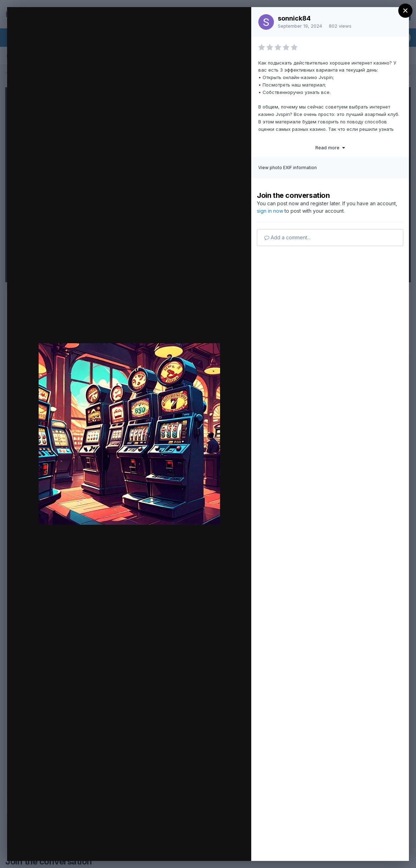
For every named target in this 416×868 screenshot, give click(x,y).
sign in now (270, 211)
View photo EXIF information (288, 168)
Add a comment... (287, 237)
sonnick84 (294, 18)
